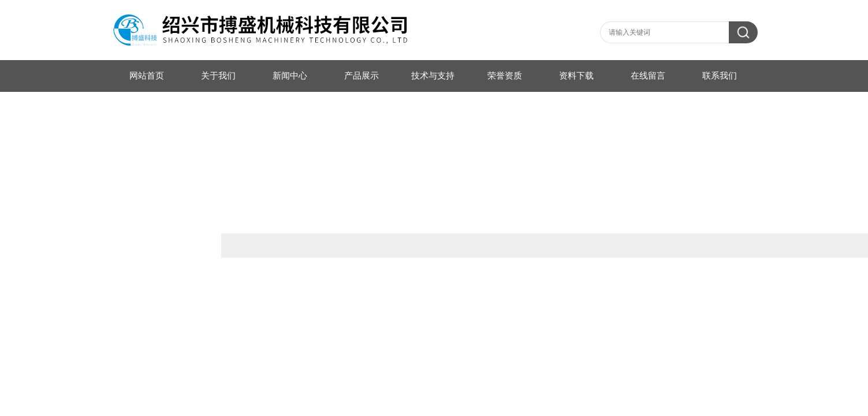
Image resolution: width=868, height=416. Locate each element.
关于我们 (218, 76)
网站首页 (147, 76)
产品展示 (362, 76)
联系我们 (720, 76)
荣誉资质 (505, 76)
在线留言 (648, 76)
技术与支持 (433, 76)
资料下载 (576, 76)
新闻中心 (290, 76)
